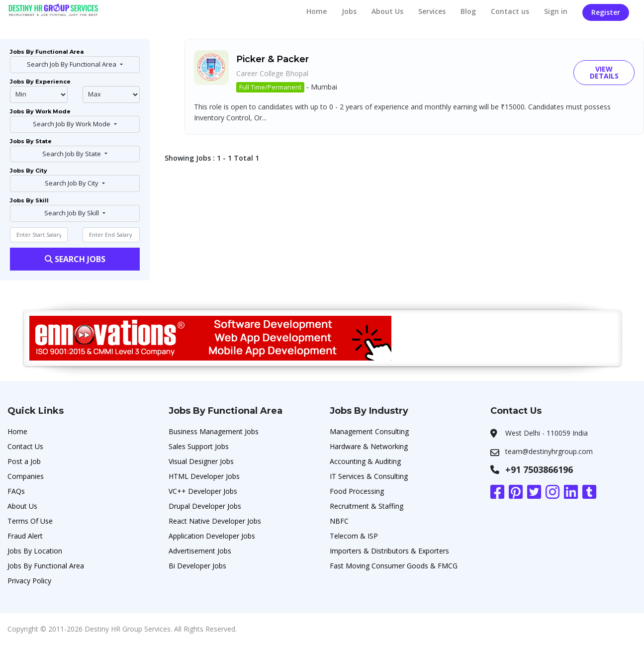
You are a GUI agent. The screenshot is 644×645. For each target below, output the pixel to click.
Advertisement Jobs (200, 551)
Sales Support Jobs (199, 446)
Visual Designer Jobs (201, 461)
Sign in (556, 11)
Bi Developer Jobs (197, 566)
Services (432, 11)
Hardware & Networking (369, 446)
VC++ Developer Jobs (203, 491)
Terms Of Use (30, 521)
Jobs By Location (35, 551)
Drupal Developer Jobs (205, 506)
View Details (604, 72)
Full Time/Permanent (270, 87)
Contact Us (25, 446)
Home (317, 11)
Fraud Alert (25, 536)
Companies (26, 476)
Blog (468, 11)
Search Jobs (75, 259)
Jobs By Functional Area (46, 566)
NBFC (339, 521)
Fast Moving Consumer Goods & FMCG (394, 566)
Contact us (510, 11)
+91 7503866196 (539, 469)
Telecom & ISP (354, 536)
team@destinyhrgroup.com (549, 451)
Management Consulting (369, 431)
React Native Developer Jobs (215, 521)
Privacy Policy (29, 581)
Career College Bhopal (272, 73)
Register (606, 12)
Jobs (349, 11)
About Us (387, 11)
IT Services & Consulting (369, 476)
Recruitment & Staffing (367, 506)
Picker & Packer (273, 59)
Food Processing (357, 491)
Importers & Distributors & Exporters (389, 551)
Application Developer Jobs (212, 536)
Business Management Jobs (214, 431)
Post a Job (24, 461)
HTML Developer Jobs (204, 476)
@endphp (111, 94)
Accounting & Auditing (365, 461)
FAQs (16, 491)
